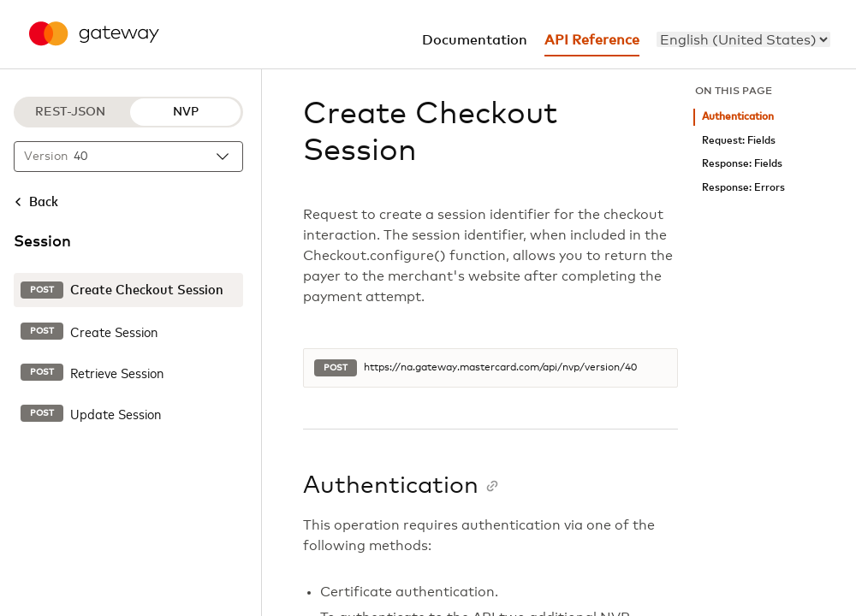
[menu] (743, 39)
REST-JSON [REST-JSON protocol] (70, 112)
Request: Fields (739, 141)
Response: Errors (743, 188)
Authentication (738, 117)
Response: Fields (742, 164)
